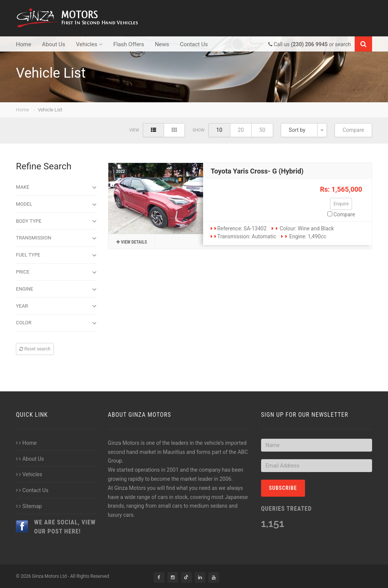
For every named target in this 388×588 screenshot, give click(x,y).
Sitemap (29, 506)
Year (56, 306)
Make (56, 188)
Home (23, 44)
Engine (56, 289)
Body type (56, 221)
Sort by (297, 130)
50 (262, 130)
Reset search (35, 349)
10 (219, 130)
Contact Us (194, 44)
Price (56, 272)
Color (56, 323)
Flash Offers (129, 44)
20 (241, 130)
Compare (353, 130)
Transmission (56, 238)
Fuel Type (56, 255)
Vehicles (89, 44)
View (134, 130)
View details (132, 242)
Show (199, 130)
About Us (54, 44)
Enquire (341, 204)
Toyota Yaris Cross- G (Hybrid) (257, 171)
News (162, 44)
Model (56, 205)
